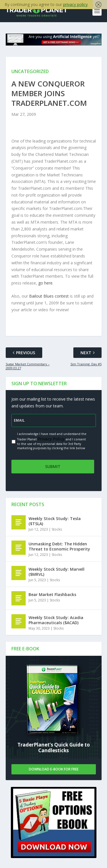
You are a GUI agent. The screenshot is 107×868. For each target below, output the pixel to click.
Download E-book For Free (54, 769)
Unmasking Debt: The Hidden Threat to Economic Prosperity (59, 546)
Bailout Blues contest (49, 296)
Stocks (57, 529)
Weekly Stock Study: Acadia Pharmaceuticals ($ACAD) (56, 620)
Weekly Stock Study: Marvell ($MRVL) (56, 572)
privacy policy (75, 4)
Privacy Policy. (51, 439)
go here (45, 283)
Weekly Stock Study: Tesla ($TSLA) (55, 521)
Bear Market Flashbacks (52, 594)
